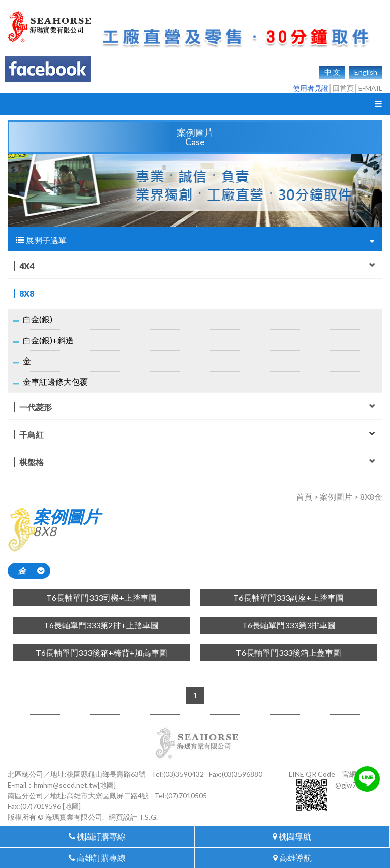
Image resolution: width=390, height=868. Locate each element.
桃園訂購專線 (97, 836)
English (366, 72)
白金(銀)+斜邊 (48, 340)
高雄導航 (292, 858)
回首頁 (343, 88)
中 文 (332, 72)
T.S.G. (148, 817)
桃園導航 (292, 836)
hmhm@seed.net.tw (66, 785)
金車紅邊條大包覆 (55, 382)
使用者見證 (311, 88)
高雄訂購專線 (97, 858)
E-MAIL (370, 88)
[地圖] (107, 785)
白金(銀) (38, 319)
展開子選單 (195, 240)
